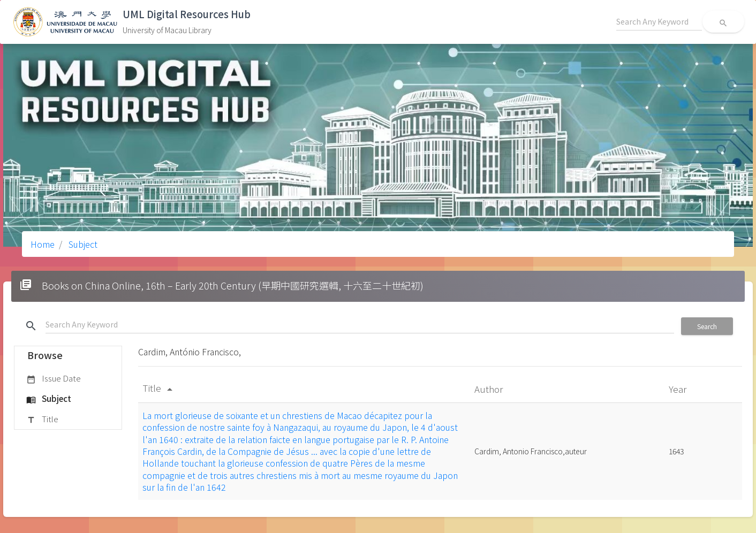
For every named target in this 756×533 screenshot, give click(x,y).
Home (43, 244)
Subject (82, 244)
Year (679, 389)
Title (42, 420)
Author (490, 389)
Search (707, 326)
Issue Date (54, 379)
